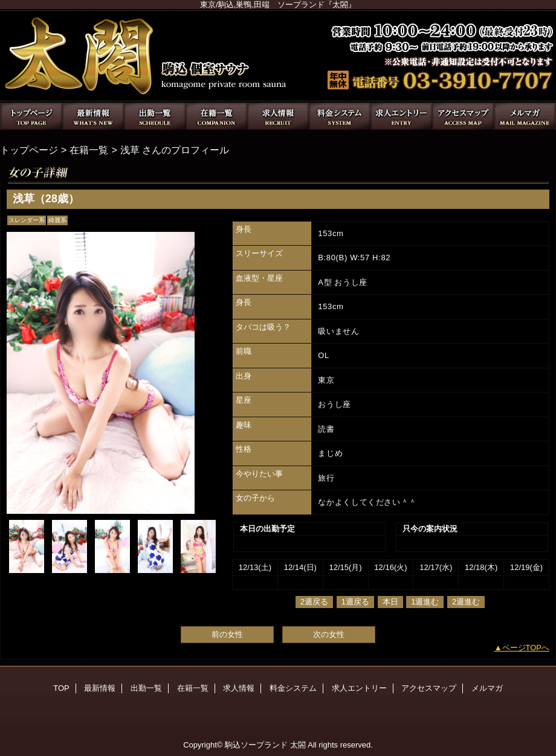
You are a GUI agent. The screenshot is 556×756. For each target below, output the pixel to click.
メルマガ (525, 116)
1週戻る (355, 602)
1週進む (425, 602)
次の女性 (329, 634)
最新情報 (93, 116)
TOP (31, 116)
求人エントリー (401, 116)
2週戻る (314, 602)
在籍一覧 (216, 116)
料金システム (340, 116)
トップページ (29, 150)
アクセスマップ (463, 116)
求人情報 (278, 116)
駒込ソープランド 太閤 (265, 745)
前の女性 (227, 634)
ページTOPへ (526, 648)
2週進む (466, 602)
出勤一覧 (155, 116)
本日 (390, 602)
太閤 (278, 56)
